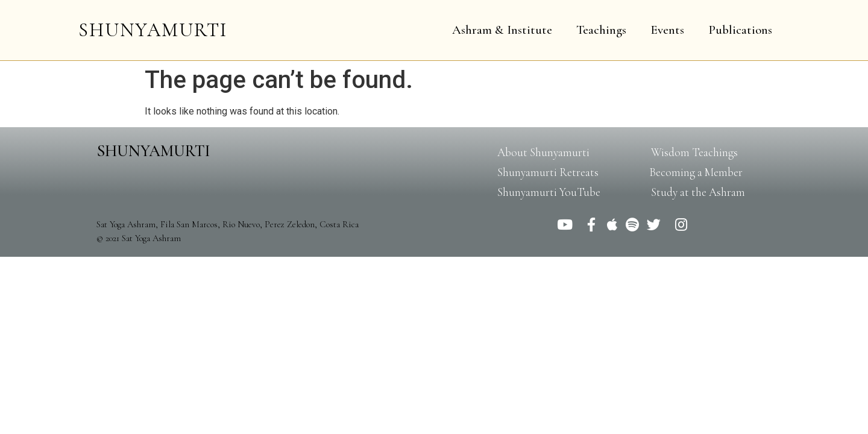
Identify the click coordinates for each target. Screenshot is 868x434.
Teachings (601, 30)
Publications (740, 30)
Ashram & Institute (502, 30)
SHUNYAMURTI (153, 30)
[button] (543, 152)
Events (667, 30)
